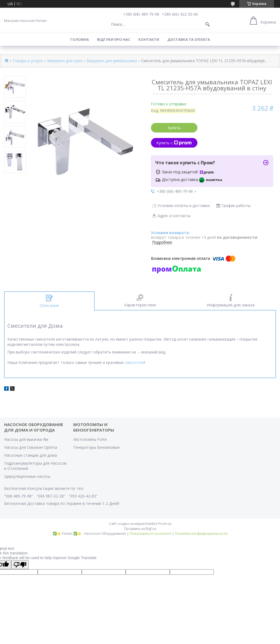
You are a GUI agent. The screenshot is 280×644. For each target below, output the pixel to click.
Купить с (174, 143)
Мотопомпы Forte (90, 439)
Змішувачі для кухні (65, 61)
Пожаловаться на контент (151, 534)
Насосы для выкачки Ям (26, 439)
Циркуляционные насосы (27, 476)
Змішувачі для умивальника (112, 61)
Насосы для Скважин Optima (31, 447)
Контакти (149, 39)
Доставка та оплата (189, 39)
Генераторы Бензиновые (97, 447)
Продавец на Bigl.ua (140, 529)
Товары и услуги (27, 61)
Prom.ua (165, 524)
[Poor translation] (20, 565)
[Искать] (208, 24)
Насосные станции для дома (30, 455)
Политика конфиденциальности (201, 534)
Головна (80, 39)
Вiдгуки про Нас (114, 39)
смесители (135, 362)
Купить (174, 128)
